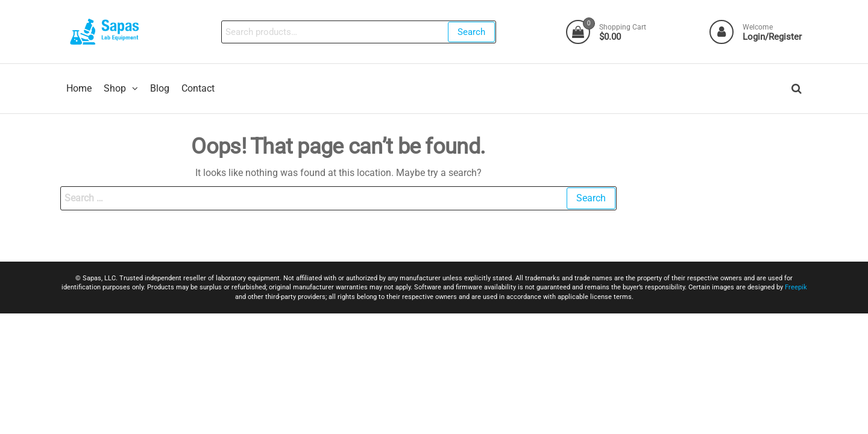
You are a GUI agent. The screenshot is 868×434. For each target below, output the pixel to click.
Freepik (796, 287)
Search (471, 32)
